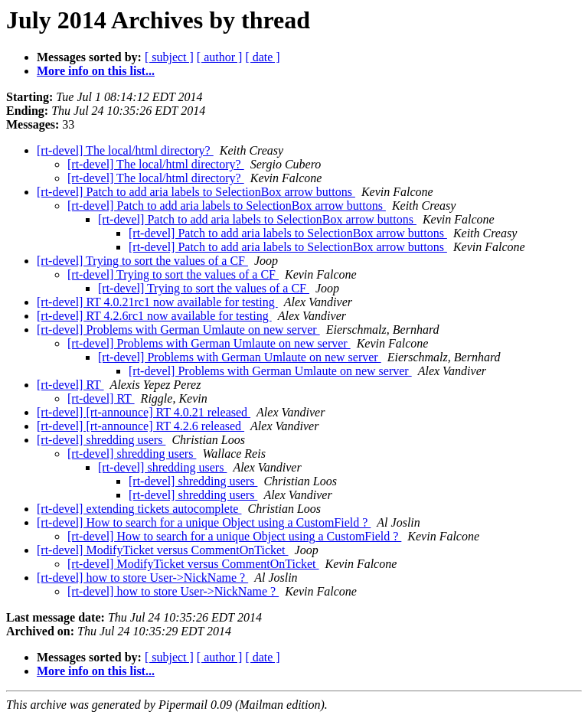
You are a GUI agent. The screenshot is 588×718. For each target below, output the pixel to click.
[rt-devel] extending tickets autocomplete (139, 509)
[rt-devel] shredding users (101, 440)
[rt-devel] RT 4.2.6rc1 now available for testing (154, 316)
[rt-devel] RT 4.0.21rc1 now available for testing (157, 302)
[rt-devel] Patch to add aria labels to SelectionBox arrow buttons (196, 192)
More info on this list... (96, 71)
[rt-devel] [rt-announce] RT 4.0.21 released (144, 412)
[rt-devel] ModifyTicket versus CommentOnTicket (163, 550)
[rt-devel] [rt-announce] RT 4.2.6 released (140, 426)
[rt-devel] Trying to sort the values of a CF (142, 261)
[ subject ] (169, 57)
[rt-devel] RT (70, 385)
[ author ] (220, 57)
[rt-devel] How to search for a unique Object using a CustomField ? (204, 522)
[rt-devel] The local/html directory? (125, 150)
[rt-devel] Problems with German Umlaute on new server (178, 330)
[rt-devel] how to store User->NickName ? (142, 578)
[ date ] (262, 57)
